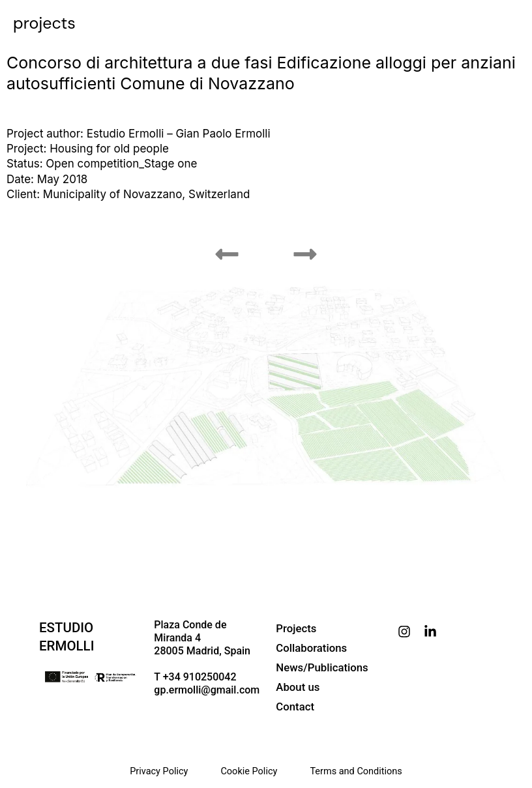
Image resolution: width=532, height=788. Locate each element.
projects (44, 23)
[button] (227, 254)
